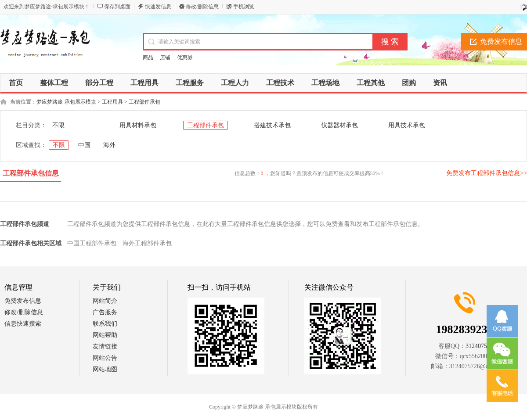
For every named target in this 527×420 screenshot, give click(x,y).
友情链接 (105, 346)
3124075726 (481, 346)
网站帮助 (105, 335)
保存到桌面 (117, 7)
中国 (84, 145)
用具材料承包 (138, 125)
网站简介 (105, 301)
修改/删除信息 (202, 7)
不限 (58, 125)
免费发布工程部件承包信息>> (487, 173)
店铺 (165, 57)
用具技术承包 (407, 125)
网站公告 (105, 358)
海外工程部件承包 (147, 243)
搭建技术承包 (272, 125)
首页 (16, 83)
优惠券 (185, 57)
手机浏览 (244, 7)
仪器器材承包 (339, 125)
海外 (109, 145)
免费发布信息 (23, 301)
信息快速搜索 (23, 324)
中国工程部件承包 (92, 243)
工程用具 (112, 102)
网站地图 (105, 369)
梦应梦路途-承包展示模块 (66, 102)
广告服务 (105, 312)
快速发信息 (158, 7)
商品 (148, 57)
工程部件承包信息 (31, 173)
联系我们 (105, 324)
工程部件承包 (144, 102)
